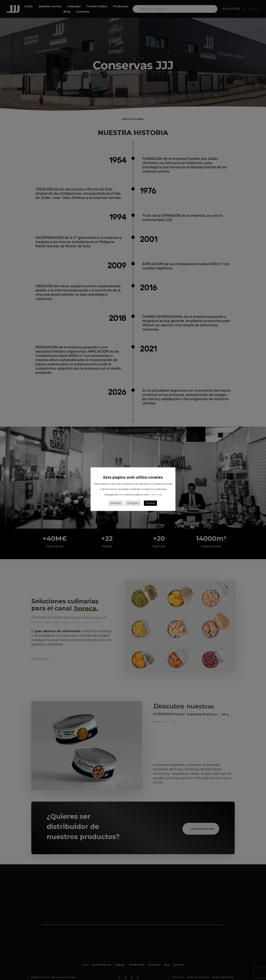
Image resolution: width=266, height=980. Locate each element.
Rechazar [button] (116, 503)
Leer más (156, 495)
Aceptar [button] (150, 503)
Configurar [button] (133, 503)
